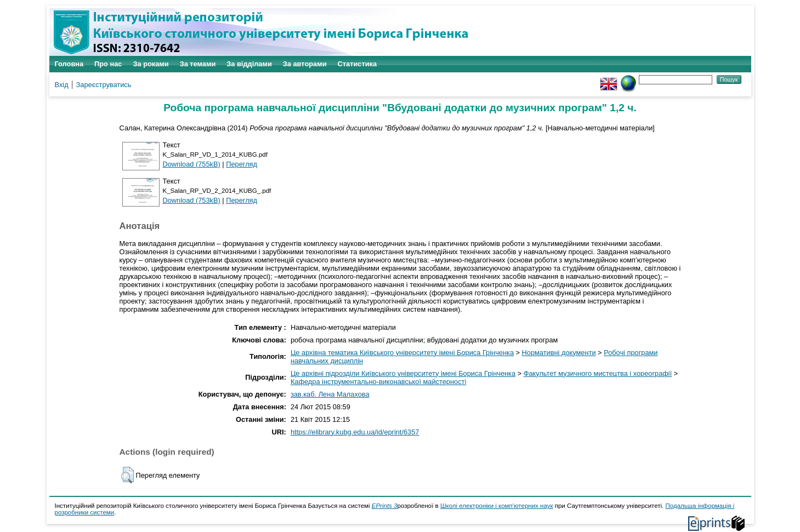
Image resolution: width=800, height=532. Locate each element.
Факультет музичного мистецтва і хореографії (598, 373)
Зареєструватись (104, 85)
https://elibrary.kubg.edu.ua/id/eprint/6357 (355, 432)
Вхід (62, 85)
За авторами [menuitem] (305, 64)
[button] (127, 475)
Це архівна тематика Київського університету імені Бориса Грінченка (402, 353)
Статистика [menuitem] (358, 64)
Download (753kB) (192, 200)
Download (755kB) (192, 164)
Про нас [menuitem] (108, 64)
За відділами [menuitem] (249, 64)
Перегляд (242, 164)
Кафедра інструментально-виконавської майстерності (378, 382)
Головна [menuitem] (69, 64)
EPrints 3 (385, 506)
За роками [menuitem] (151, 64)
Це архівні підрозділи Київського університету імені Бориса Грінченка (403, 373)
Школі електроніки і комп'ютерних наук (497, 506)
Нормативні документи (559, 353)
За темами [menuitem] (198, 64)
